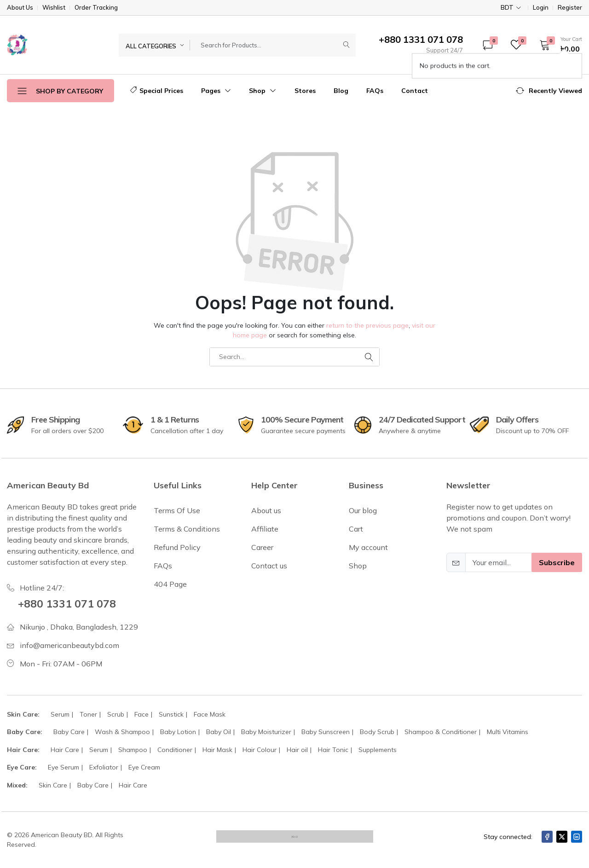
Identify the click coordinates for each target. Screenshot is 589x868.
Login (541, 8)
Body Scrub (377, 732)
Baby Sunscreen (326, 732)
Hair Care (65, 750)
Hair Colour (260, 750)
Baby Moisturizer (266, 732)
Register (570, 8)
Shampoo (133, 750)
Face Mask (210, 714)
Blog (341, 91)
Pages (216, 91)
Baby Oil (219, 732)
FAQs (375, 91)
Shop (263, 91)
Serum (60, 714)
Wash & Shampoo (122, 732)
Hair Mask (217, 750)
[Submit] (346, 45)
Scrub (116, 714)
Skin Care (53, 785)
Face (141, 714)
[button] (558, 45)
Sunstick (171, 714)
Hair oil (297, 750)
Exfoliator (104, 767)
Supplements (378, 750)
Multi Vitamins (508, 732)
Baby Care (69, 732)
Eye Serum (64, 767)
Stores (305, 91)
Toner (88, 714)
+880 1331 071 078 (68, 603)
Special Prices (157, 90)
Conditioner (175, 750)
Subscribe (557, 562)
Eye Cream (144, 767)
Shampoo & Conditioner (441, 732)
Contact (415, 91)
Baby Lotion (178, 732)
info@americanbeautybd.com (69, 645)
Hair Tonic (333, 750)
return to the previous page (367, 325)
